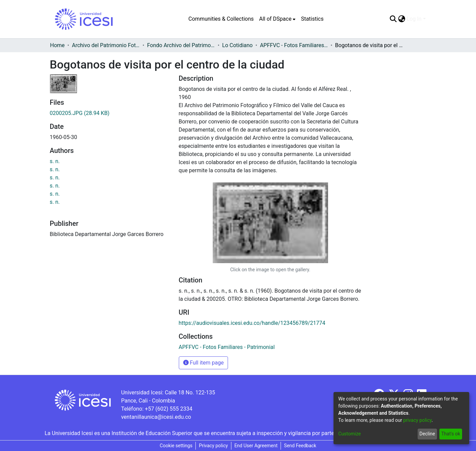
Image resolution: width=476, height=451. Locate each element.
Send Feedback (300, 446)
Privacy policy (213, 446)
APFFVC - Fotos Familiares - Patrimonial (294, 45)
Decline (427, 434)
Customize (349, 434)
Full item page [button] (204, 363)
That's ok (451, 434)
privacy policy (417, 420)
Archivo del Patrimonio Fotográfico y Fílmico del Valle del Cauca (106, 45)
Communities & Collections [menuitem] (221, 19)
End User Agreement (256, 446)
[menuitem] (277, 19)
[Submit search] (393, 19)
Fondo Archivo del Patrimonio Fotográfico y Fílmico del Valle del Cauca (181, 45)
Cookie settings (176, 446)
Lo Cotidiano (237, 45)
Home (58, 45)
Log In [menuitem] (414, 19)
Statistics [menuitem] (312, 19)
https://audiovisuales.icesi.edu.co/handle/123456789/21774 (252, 323)
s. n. (55, 161)
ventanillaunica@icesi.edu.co (156, 417)
